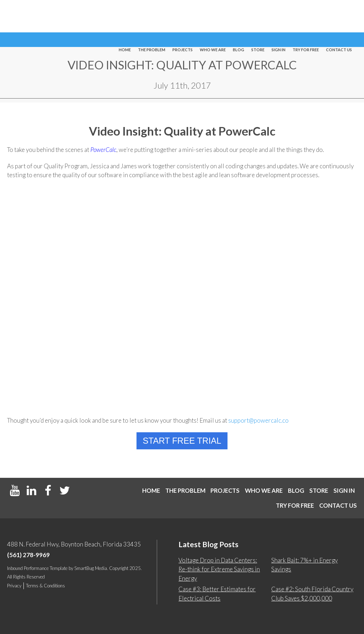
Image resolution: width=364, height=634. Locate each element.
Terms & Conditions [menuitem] (45, 586)
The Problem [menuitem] (152, 17)
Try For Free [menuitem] (306, 17)
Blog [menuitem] (239, 17)
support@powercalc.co (258, 420)
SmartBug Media (91, 568)
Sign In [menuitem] (279, 17)
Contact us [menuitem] (339, 17)
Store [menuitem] (258, 17)
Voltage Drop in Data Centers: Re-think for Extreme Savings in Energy (219, 569)
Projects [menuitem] (183, 17)
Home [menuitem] (125, 17)
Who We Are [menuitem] (213, 17)
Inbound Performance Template (37, 568)
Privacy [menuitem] (14, 586)
